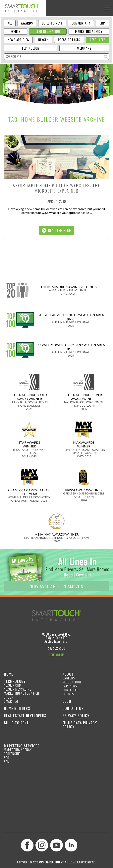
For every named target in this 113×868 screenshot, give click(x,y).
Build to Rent (52, 23)
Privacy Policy (76, 716)
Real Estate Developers (25, 716)
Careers (69, 678)
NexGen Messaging (18, 689)
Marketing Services (22, 746)
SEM (7, 762)
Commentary (81, 23)
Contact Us (73, 708)
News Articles (18, 40)
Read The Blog (56, 230)
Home (9, 674)
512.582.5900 (57, 648)
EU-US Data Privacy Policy (80, 725)
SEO (7, 758)
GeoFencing (12, 754)
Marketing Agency (89, 31)
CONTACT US (57, 655)
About (68, 674)
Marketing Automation (22, 693)
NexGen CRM (13, 685)
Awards (27, 23)
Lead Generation (48, 31)
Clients (68, 694)
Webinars (84, 48)
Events (16, 31)
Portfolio (70, 690)
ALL (10, 23)
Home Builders (17, 708)
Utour (9, 697)
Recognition (72, 682)
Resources (97, 40)
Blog (67, 701)
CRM (102, 23)
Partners (70, 686)
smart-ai (11, 701)
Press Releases (69, 40)
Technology (31, 48)
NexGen (43, 40)
